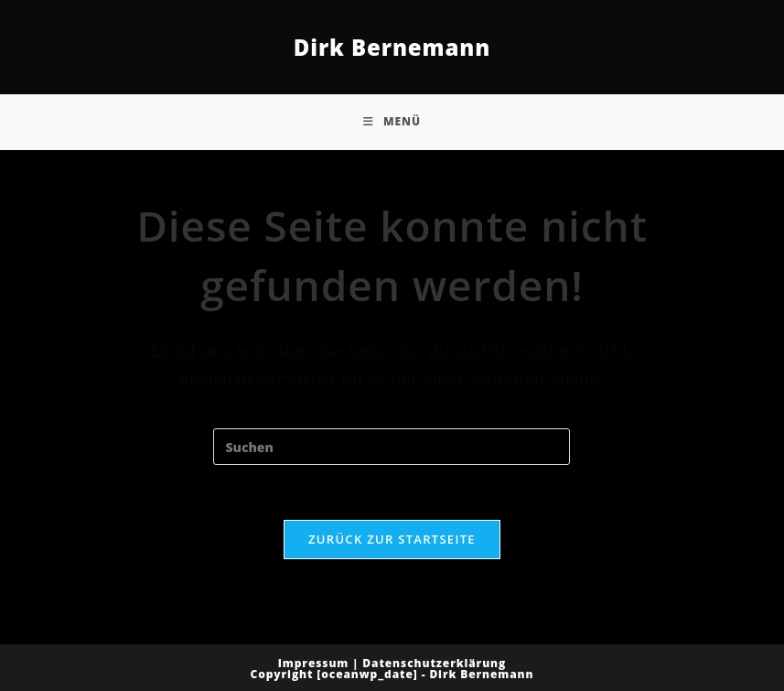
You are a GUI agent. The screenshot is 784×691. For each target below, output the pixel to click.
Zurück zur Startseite (392, 539)
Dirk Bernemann (392, 47)
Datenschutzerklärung (434, 663)
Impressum (314, 663)
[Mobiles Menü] (392, 122)
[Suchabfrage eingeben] (392, 447)
